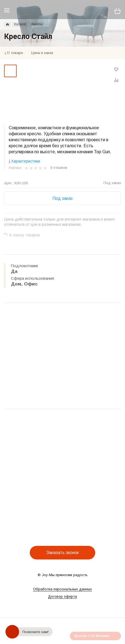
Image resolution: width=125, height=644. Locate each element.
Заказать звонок (63, 553)
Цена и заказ (42, 53)
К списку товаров (25, 235)
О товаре (15, 53)
